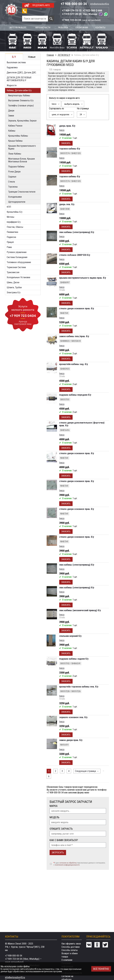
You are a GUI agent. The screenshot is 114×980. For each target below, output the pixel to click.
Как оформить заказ (71, 944)
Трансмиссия (13, 272)
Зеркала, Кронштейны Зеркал (22, 120)
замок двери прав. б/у (71, 740)
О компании (82, 27)
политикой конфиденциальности (67, 865)
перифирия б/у (14, 222)
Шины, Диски (13, 282)
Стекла (12, 181)
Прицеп (10, 242)
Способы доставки (71, 947)
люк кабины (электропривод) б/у (77, 232)
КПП (9, 207)
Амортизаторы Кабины (19, 95)
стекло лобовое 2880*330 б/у (75, 255)
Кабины (12, 130)
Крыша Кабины (15, 140)
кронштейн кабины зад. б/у (74, 364)
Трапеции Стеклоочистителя (22, 191)
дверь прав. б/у (67, 126)
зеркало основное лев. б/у (73, 717)
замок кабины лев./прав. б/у (74, 336)
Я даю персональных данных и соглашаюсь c (79, 864)
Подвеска (11, 237)
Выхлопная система (16, 62)
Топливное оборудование (19, 262)
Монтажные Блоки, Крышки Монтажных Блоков (21, 160)
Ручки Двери (14, 171)
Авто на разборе (18, 27)
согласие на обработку (68, 863)
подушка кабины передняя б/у (75, 395)
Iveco (62, 130)
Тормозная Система (16, 267)
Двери (11, 110)
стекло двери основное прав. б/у (77, 308)
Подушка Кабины (16, 166)
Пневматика (12, 232)
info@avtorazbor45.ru (100, 4)
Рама (9, 247)
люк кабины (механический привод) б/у (80, 610)
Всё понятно (101, 969)
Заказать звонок (25, 11)
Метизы (10, 217)
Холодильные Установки (18, 277)
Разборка (64, 27)
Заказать (66, 143)
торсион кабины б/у (70, 148)
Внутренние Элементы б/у (21, 100)
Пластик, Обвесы (15, 227)
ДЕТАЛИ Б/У (64, 55)
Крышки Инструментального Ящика (22, 147)
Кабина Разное (15, 125)
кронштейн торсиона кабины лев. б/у (79, 686)
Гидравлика (12, 67)
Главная (50, 55)
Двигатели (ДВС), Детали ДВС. (22, 72)
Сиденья (12, 176)
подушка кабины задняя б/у (74, 658)
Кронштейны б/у (15, 212)
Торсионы (13, 186)
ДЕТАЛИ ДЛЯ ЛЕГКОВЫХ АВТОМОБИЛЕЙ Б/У (19, 79)
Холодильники (15, 196)
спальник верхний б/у (70, 636)
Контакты (100, 27)
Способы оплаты (70, 950)
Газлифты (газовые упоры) (21, 105)
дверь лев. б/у (67, 204)
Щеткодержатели (17, 202)
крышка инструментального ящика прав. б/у (83, 278)
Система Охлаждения (17, 257)
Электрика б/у (14, 292)
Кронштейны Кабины (18, 135)
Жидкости (12, 85)
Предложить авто (41, 5)
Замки (11, 115)
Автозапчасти (43, 27)
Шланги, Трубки (14, 287)
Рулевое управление (17, 252)
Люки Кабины (15, 153)
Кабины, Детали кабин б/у (19, 90)
